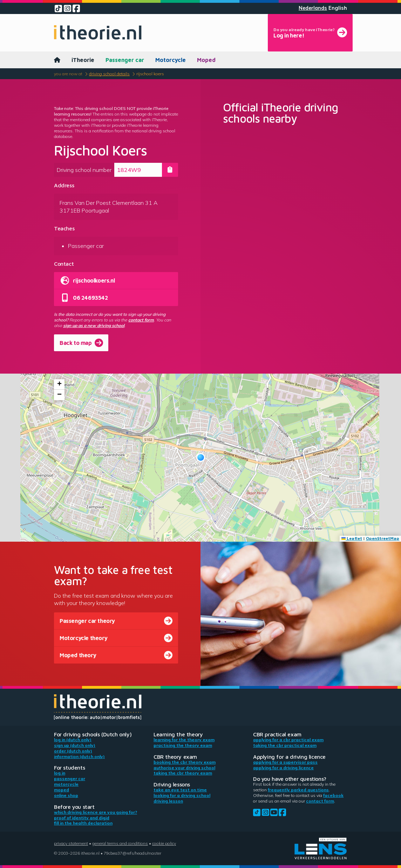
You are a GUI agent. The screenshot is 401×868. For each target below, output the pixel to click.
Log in (60, 773)
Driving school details (109, 74)
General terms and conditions (120, 843)
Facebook (333, 795)
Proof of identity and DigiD (82, 818)
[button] (201, 457)
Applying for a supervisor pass (285, 762)
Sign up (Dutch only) (75, 745)
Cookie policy (164, 843)
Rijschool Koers (150, 74)
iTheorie (83, 60)
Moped (206, 60)
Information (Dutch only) (79, 756)
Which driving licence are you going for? (96, 812)
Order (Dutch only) (73, 751)
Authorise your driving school (184, 768)
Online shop (66, 795)
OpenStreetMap (383, 538)
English (338, 8)
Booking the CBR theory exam (185, 762)
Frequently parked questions (298, 790)
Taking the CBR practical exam (285, 745)
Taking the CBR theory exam (183, 773)
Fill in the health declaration (83, 823)
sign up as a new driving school (94, 325)
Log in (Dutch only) (73, 740)
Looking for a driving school (182, 795)
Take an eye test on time (180, 790)
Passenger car (125, 60)
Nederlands (313, 8)
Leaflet (352, 538)
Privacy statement (71, 843)
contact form (141, 320)
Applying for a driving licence (283, 768)
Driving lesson (168, 801)
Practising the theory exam (183, 745)
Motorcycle (171, 60)
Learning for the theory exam (184, 740)
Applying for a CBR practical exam (288, 740)
